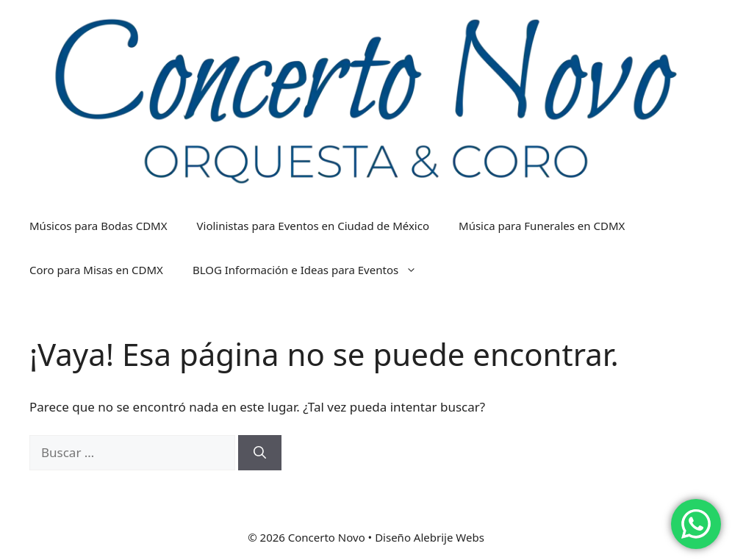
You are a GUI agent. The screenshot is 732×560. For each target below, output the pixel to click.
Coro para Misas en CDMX (96, 270)
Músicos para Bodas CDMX (98, 226)
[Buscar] (260, 453)
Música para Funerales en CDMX (542, 226)
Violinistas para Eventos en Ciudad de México (313, 226)
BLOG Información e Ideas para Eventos (312, 270)
